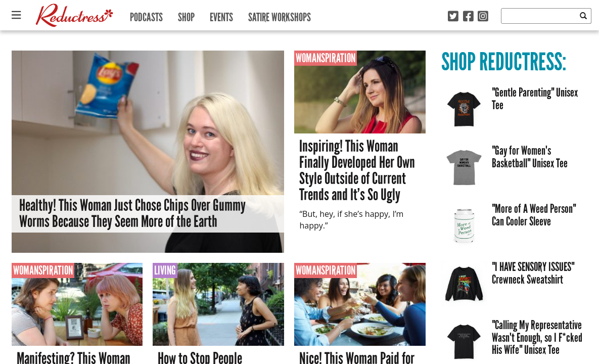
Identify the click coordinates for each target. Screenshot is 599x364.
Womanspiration (326, 58)
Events (221, 15)
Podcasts (146, 15)
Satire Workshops (280, 15)
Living (165, 270)
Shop (186, 15)
